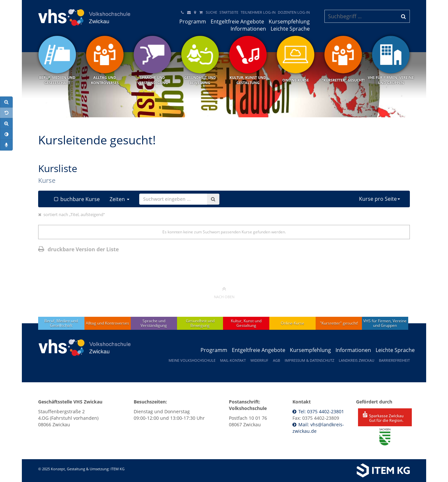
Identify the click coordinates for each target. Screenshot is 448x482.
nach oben (224, 292)
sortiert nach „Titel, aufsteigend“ (74, 214)
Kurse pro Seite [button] (380, 199)
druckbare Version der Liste (78, 249)
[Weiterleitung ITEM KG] (324, 471)
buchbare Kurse (76, 199)
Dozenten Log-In (294, 12)
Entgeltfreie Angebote (237, 22)
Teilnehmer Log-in (258, 12)
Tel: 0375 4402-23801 (321, 411)
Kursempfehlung (289, 22)
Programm (193, 22)
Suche (211, 12)
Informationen (248, 29)
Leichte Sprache (290, 29)
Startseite (229, 12)
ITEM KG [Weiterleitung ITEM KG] (118, 469)
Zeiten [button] (119, 199)
